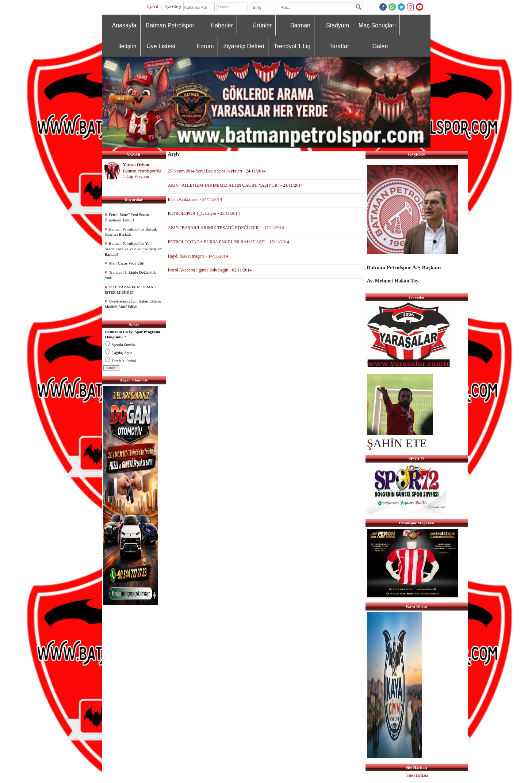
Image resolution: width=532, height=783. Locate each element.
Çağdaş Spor (119, 353)
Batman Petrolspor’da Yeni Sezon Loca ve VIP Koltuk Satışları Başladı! (133, 249)
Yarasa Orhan (136, 165)
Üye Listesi (161, 46)
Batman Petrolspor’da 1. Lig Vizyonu (142, 174)
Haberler (222, 25)
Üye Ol (152, 7)
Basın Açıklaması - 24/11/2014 (195, 199)
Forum (205, 46)
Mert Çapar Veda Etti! (127, 263)
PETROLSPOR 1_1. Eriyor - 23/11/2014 (204, 213)
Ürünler (262, 25)
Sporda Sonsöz (120, 345)
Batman (300, 25)
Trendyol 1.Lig (292, 46)
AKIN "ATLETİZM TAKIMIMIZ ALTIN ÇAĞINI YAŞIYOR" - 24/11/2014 (236, 185)
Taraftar (339, 46)
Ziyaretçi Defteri (244, 46)
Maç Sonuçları (377, 25)
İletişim (127, 46)
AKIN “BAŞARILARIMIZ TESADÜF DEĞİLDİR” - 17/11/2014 (226, 228)
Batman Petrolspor (170, 25)
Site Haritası (417, 775)
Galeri (380, 46)
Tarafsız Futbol (121, 361)
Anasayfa (124, 25)
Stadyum (338, 25)
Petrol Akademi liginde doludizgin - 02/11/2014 (210, 270)
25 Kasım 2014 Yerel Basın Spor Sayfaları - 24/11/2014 (217, 171)
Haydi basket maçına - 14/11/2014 (198, 256)
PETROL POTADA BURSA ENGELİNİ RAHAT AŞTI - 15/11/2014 (229, 242)
